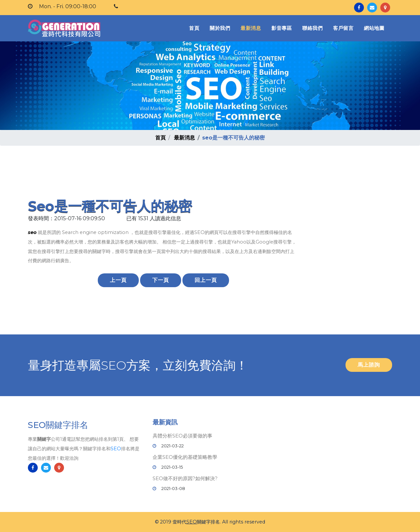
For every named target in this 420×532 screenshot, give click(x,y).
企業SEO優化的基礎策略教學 (185, 457)
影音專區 (282, 28)
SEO (116, 449)
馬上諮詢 (369, 365)
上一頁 (118, 280)
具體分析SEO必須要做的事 (182, 436)
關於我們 (220, 28)
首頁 (195, 28)
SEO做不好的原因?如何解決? (185, 478)
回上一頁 (206, 280)
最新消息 (251, 28)
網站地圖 (374, 28)
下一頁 (161, 280)
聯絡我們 (312, 28)
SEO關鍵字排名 (58, 425)
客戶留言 (343, 28)
